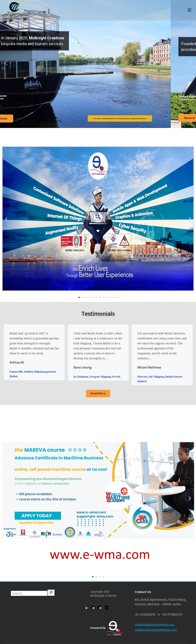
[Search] (51, 593)
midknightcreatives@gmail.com (156, 630)
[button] (6, 63)
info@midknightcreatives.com (155, 625)
